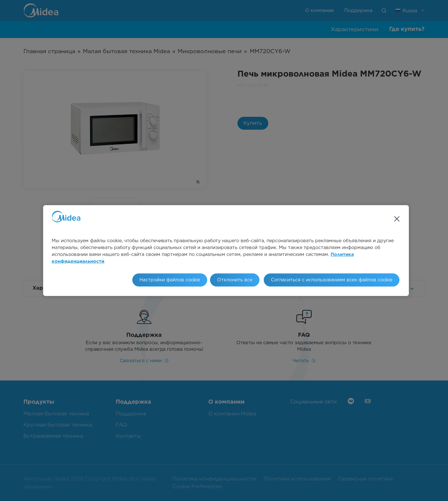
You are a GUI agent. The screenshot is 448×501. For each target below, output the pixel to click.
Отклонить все (235, 280)
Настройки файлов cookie (170, 280)
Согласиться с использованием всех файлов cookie (332, 280)
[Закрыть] (397, 219)
